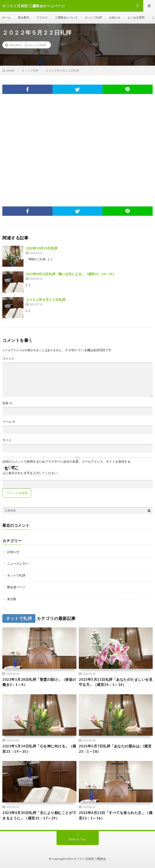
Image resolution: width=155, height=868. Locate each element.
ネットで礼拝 (93, 17)
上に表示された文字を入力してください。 (31, 473)
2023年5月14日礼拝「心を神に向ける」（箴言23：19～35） (39, 749)
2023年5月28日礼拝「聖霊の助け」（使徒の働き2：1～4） (39, 682)
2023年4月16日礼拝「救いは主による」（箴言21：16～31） (71, 274)
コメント (8, 358)
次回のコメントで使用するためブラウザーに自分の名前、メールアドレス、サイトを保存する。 (68, 462)
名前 (7, 403)
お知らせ (115, 17)
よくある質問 (136, 17)
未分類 (12, 599)
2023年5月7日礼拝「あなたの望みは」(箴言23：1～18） (115, 749)
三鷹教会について (66, 17)
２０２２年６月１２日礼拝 (45, 300)
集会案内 (24, 17)
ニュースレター (18, 563)
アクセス (42, 17)
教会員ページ (16, 587)
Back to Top (77, 839)
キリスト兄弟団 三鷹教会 (90, 859)
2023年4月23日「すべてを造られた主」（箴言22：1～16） (116, 815)
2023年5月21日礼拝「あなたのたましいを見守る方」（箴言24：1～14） (116, 682)
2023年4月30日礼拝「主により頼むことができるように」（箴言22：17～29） (39, 815)
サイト (7, 440)
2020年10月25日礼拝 (42, 248)
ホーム (7, 17)
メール (9, 422)
